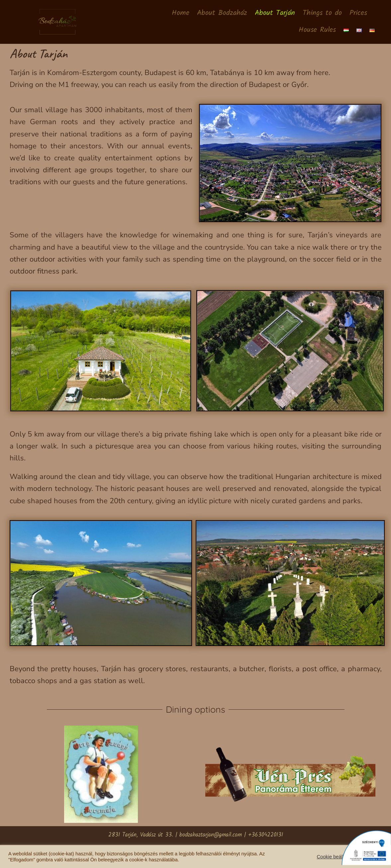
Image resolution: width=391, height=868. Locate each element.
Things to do (322, 13)
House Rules (317, 30)
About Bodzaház (222, 13)
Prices (358, 13)
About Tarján (275, 13)
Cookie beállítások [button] (337, 857)
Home (181, 13)
